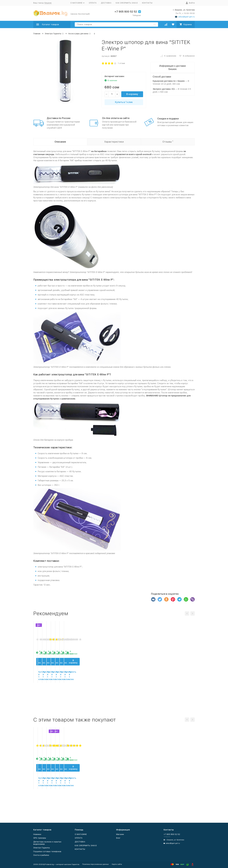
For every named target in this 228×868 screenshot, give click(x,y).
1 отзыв (121, 63)
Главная (37, 34)
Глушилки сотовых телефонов (47, 851)
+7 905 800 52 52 (126, 12)
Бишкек (48, 3)
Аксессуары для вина (78, 34)
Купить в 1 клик (124, 102)
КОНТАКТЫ (147, 3)
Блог (118, 838)
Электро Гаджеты (53, 34)
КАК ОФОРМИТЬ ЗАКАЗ (127, 3)
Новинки (37, 834)
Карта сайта (117, 864)
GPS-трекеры (40, 838)
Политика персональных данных (96, 864)
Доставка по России (59, 118)
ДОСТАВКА (106, 3)
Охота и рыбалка (41, 855)
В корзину (132, 94)
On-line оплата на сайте (116, 118)
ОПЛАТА (93, 3)
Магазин (120, 834)
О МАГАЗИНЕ (81, 834)
